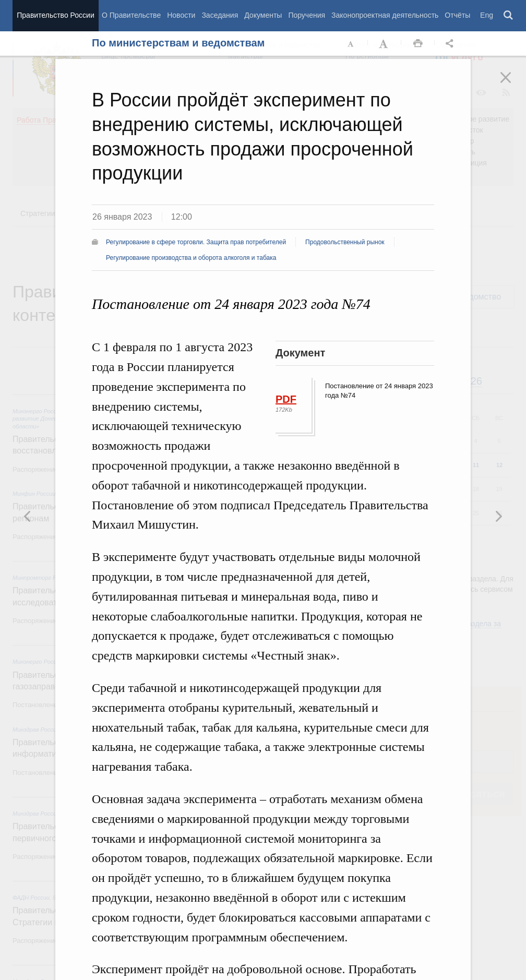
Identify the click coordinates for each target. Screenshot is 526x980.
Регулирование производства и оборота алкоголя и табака (191, 258)
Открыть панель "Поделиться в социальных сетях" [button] (451, 44)
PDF (286, 399)
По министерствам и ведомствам (178, 43)
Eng (487, 15)
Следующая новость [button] (28, 516)
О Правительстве (131, 15)
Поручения (307, 15)
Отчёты (457, 15)
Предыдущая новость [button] (498, 516)
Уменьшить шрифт (351, 44)
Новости (181, 15)
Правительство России (55, 15)
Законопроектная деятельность (385, 15)
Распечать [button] (418, 44)
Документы (263, 15)
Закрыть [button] (513, 85)
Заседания (220, 15)
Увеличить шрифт (385, 44)
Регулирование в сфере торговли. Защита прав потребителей (196, 242)
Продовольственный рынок (345, 242)
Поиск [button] (509, 16)
